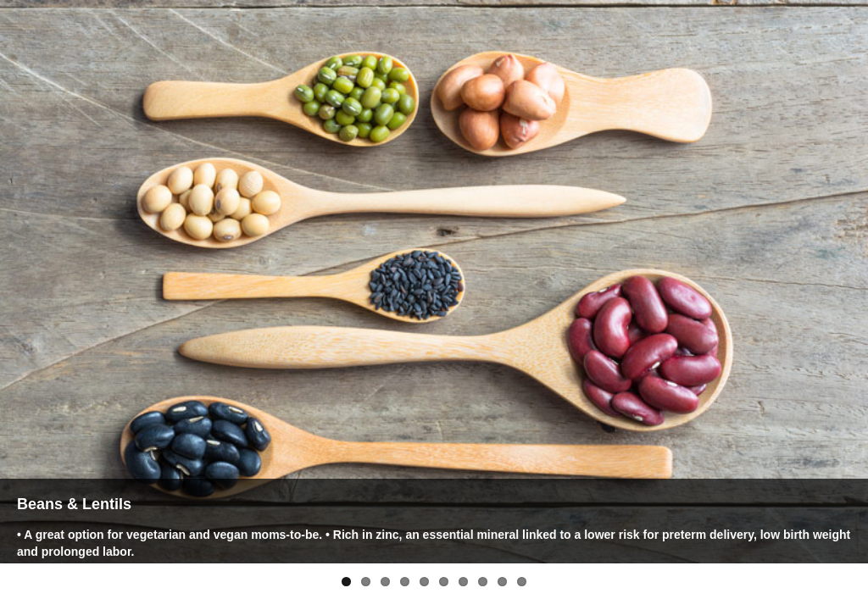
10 (522, 582)
